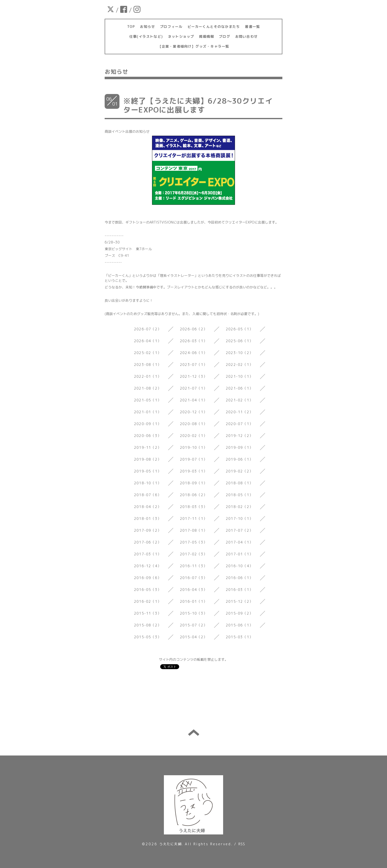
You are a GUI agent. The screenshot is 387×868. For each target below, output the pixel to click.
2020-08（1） (193, 424)
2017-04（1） (239, 542)
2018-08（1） (239, 483)
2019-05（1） (148, 471)
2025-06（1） (239, 341)
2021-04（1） (193, 400)
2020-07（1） (239, 424)
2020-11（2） (239, 412)
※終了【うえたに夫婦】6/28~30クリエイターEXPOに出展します (198, 105)
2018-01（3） (148, 519)
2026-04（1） (148, 341)
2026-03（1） (193, 341)
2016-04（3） (193, 590)
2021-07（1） (193, 388)
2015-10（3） (193, 613)
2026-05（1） (239, 329)
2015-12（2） (239, 601)
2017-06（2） (148, 542)
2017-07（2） (239, 530)
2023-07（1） (193, 365)
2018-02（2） (239, 507)
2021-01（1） (148, 412)
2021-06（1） (239, 388)
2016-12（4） (148, 566)
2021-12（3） (193, 376)
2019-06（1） (239, 459)
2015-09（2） (239, 613)
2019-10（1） (193, 447)
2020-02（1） (193, 436)
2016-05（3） (148, 590)
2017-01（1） (239, 554)
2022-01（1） (148, 376)
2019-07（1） (193, 459)
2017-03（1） (148, 554)
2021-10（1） (239, 376)
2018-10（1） (148, 483)
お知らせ (147, 27)
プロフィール (171, 27)
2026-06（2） (193, 329)
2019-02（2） (239, 471)
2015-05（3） (148, 637)
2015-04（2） (193, 637)
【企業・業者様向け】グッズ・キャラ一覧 (194, 46)
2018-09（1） (193, 483)
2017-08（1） (193, 530)
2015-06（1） (239, 625)
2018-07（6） (148, 495)
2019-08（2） (148, 459)
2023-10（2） (239, 353)
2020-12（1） (193, 412)
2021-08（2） (148, 388)
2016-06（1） (239, 578)
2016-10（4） (239, 566)
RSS (242, 844)
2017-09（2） (148, 530)
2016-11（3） (193, 566)
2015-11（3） (148, 613)
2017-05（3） (193, 542)
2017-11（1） (193, 519)
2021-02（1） (239, 400)
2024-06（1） (193, 353)
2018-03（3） (193, 507)
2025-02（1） (148, 353)
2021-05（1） (148, 400)
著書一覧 (252, 27)
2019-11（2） (148, 447)
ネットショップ (181, 36)
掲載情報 (206, 36)
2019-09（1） (239, 447)
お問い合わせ (246, 36)
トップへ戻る (194, 733)
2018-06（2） (193, 495)
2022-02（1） (239, 365)
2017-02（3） (193, 554)
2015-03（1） (239, 637)
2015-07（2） (193, 625)
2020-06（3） (148, 436)
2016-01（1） (193, 601)
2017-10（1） (239, 519)
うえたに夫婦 (170, 844)
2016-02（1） (148, 601)
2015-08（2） (148, 625)
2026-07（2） (148, 329)
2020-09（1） (148, 424)
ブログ (225, 36)
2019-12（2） (239, 436)
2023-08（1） (148, 365)
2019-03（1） (193, 471)
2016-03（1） (239, 590)
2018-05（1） (239, 495)
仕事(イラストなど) (146, 36)
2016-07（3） (193, 578)
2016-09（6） (148, 578)
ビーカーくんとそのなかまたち (214, 27)
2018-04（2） (148, 507)
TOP (131, 27)
